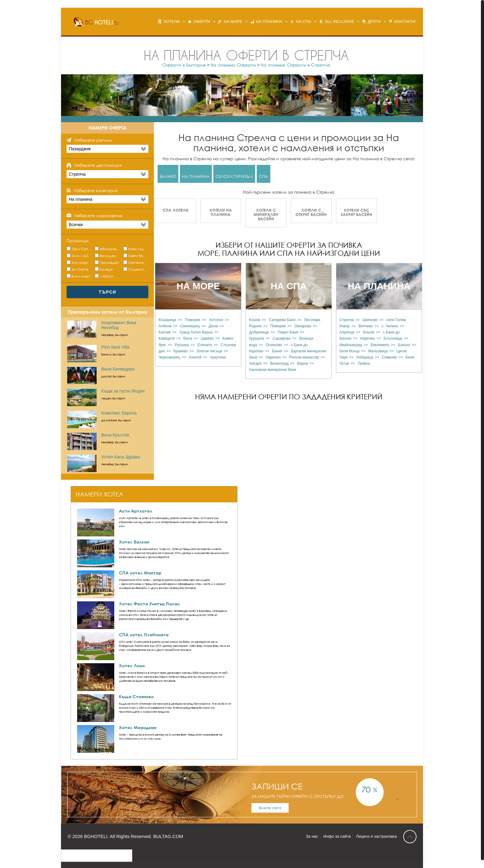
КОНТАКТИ (405, 21)
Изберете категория (96, 190)
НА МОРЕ (233, 21)
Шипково (370, 320)
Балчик (165, 332)
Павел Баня (288, 332)
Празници (78, 241)
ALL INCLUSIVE (340, 21)
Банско (404, 345)
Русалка (182, 345)
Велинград (279, 363)
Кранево (181, 351)
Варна (303, 363)
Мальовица (378, 351)
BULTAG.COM (168, 836)
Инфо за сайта (337, 836)
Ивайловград (351, 345)
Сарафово (281, 338)
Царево (207, 338)
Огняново (274, 345)
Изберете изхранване (98, 215)
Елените (205, 345)
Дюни (213, 326)
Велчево (366, 326)
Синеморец (190, 326)
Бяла (188, 338)
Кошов (255, 320)
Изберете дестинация (98, 165)
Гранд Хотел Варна (196, 332)
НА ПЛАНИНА (269, 21)
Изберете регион (93, 140)
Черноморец (169, 357)
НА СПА (304, 21)
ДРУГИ (374, 21)
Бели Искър (349, 351)
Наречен (273, 357)
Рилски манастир (304, 357)
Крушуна (256, 338)
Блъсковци (393, 338)
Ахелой (195, 357)
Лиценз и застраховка (377, 836)
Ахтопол (216, 320)
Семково (389, 357)
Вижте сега (270, 808)
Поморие (193, 320)
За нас (312, 836)
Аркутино (218, 357)
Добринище (259, 332)
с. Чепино (390, 326)
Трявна (364, 363)
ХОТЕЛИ (172, 21)
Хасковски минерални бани (273, 370)
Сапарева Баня (282, 320)
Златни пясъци (209, 351)
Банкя (277, 351)
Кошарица (167, 320)
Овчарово (303, 326)
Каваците (167, 338)
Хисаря (255, 363)
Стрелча (347, 320)
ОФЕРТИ (202, 21)
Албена (165, 326)
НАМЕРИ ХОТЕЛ (99, 494)
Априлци (347, 332)
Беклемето (380, 345)
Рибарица (365, 357)
